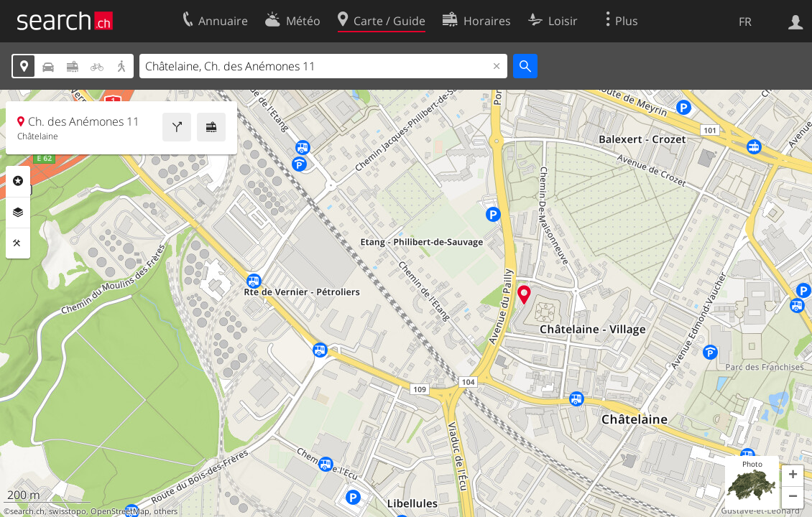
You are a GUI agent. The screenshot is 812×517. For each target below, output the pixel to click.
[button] (793, 476)
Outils (18, 243)
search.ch (27, 511)
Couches (18, 213)
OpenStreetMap (120, 511)
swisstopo (68, 511)
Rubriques (18, 181)
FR (745, 22)
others (166, 511)
